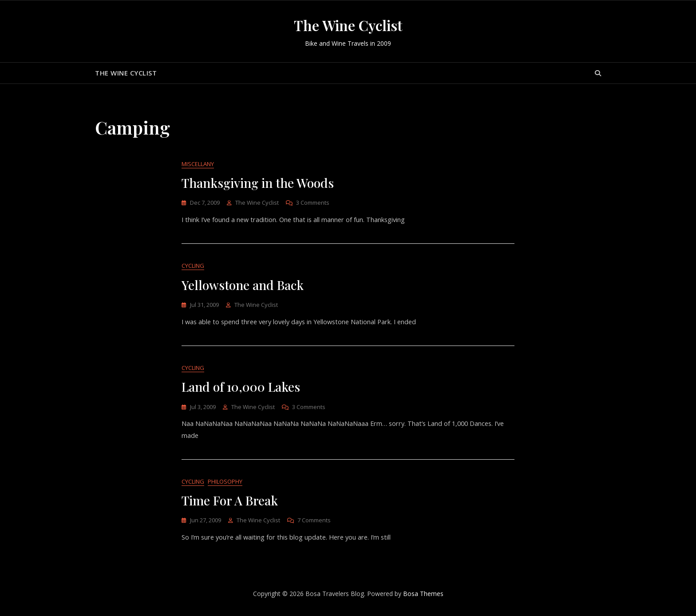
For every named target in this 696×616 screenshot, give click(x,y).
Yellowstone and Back (243, 286)
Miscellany (198, 164)
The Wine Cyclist (348, 25)
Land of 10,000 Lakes (241, 389)
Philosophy (225, 485)
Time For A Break (230, 504)
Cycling (193, 267)
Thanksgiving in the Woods (258, 183)
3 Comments (313, 203)
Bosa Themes (423, 598)
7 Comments (314, 524)
